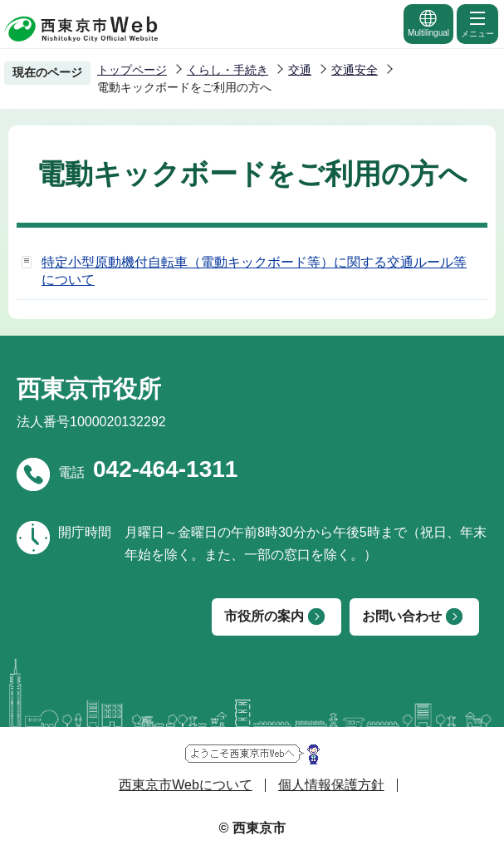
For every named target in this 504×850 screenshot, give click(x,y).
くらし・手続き (228, 70)
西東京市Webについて (186, 785)
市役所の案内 (264, 616)
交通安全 (355, 70)
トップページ (132, 70)
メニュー (477, 23)
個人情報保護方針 (331, 785)
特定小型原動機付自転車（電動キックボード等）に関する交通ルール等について (254, 271)
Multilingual (428, 23)
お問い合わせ (402, 616)
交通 (300, 70)
